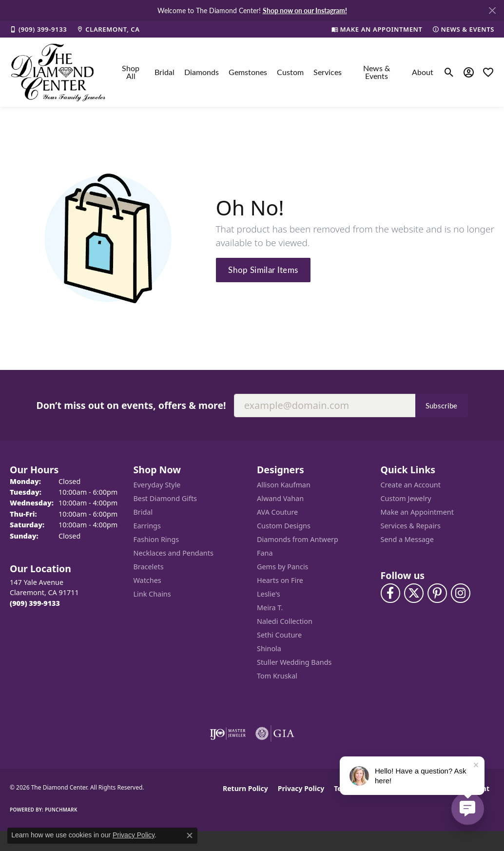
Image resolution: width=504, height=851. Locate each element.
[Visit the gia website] (275, 734)
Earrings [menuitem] (147, 526)
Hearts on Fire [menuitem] (280, 580)
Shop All (131, 72)
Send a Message (407, 539)
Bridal (165, 72)
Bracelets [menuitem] (149, 567)
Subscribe (442, 406)
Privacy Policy (301, 788)
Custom (290, 72)
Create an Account (411, 485)
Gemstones (248, 72)
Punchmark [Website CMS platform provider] (61, 810)
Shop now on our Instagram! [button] (305, 10)
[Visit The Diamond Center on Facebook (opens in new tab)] (390, 593)
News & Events (377, 72)
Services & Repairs (411, 526)
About (423, 72)
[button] (449, 72)
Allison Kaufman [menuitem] (284, 485)
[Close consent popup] (190, 835)
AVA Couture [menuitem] (277, 512)
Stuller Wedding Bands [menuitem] (294, 662)
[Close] (492, 10)
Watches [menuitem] (147, 580)
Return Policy (245, 788)
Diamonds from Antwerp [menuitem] (298, 539)
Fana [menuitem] (265, 553)
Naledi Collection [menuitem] (285, 621)
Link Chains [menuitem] (152, 594)
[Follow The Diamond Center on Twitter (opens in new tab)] (414, 593)
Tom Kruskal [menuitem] (277, 676)
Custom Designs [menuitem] (284, 526)
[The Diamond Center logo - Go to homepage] (58, 72)
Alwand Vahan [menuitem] (280, 498)
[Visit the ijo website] (228, 734)
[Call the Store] (35, 603)
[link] (38, 29)
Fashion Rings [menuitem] (156, 539)
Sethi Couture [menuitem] (279, 635)
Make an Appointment (417, 512)
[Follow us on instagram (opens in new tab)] (461, 593)
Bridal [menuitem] (143, 512)
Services (328, 72)
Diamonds (202, 72)
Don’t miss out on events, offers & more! (131, 405)
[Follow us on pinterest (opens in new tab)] (437, 593)
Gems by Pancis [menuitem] (283, 567)
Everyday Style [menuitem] (157, 485)
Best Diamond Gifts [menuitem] (165, 498)
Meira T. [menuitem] (270, 608)
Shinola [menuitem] (269, 648)
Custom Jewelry (406, 498)
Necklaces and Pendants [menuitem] (174, 553)
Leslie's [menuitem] (269, 594)
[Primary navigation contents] (275, 72)
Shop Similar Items (263, 270)
